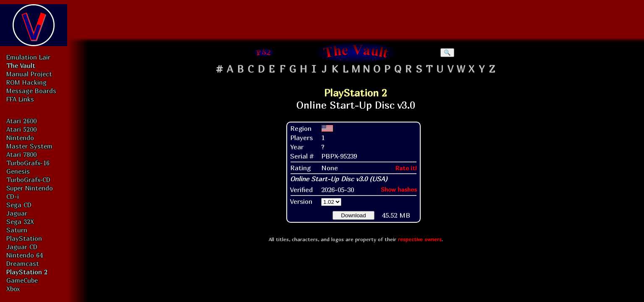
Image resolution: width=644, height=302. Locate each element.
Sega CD (19, 205)
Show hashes (399, 189)
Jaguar (17, 213)
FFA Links (20, 99)
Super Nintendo (30, 188)
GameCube (22, 280)
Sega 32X (20, 221)
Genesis (18, 171)
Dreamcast (23, 263)
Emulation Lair (28, 57)
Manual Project (29, 74)
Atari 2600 (21, 121)
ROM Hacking (26, 82)
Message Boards (31, 91)
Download (353, 215)
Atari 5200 (21, 129)
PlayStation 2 (27, 272)
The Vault (21, 65)
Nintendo (20, 138)
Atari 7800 (21, 154)
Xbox (13, 289)
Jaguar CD (22, 247)
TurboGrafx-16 (28, 163)
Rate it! (406, 168)
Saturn (17, 230)
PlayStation (24, 238)
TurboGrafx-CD (28, 180)
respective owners (420, 239)
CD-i (13, 196)
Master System (29, 146)
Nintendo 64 (25, 255)
